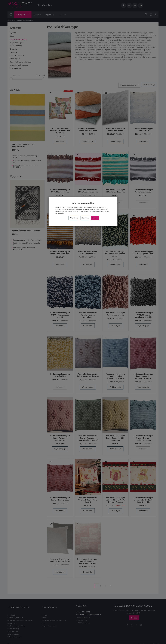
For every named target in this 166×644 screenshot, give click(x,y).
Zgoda (95, 218)
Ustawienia (74, 218)
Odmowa (85, 218)
